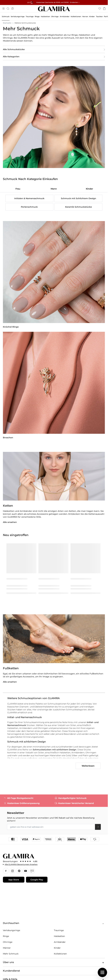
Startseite (7, 23)
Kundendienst (54, 971)
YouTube (26, 871)
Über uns (54, 962)
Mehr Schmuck (11, 954)
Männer (7, 948)
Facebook (6, 871)
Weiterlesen (88, 766)
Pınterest (19, 871)
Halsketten (59, 936)
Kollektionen (60, 954)
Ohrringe (8, 942)
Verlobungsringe (11, 930)
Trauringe (59, 930)
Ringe (6, 936)
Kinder (57, 948)
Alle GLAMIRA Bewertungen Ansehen (21, 864)
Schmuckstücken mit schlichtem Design (55, 750)
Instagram (12, 871)
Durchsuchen (54, 923)
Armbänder (60, 942)
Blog (32, 871)
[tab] (18, 189)
